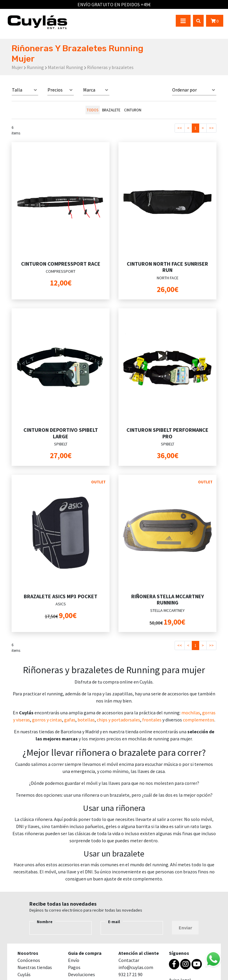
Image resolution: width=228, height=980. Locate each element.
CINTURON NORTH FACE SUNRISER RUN (167, 267)
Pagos (74, 967)
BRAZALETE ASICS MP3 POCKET (61, 596)
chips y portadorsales (118, 720)
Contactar (129, 960)
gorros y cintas (47, 720)
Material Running (65, 67)
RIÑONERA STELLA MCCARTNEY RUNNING (168, 600)
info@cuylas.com (136, 967)
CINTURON (133, 110)
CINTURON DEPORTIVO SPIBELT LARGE (61, 433)
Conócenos (29, 960)
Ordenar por (185, 90)
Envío (74, 960)
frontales (152, 720)
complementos (199, 720)
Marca (89, 90)
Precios (55, 90)
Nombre (45, 922)
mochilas (191, 713)
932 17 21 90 (130, 974)
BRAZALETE (111, 110)
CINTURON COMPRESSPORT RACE (61, 264)
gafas (70, 720)
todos (92, 110)
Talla (17, 90)
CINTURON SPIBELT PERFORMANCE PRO (167, 433)
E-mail (114, 922)
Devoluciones (81, 974)
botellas (86, 720)
